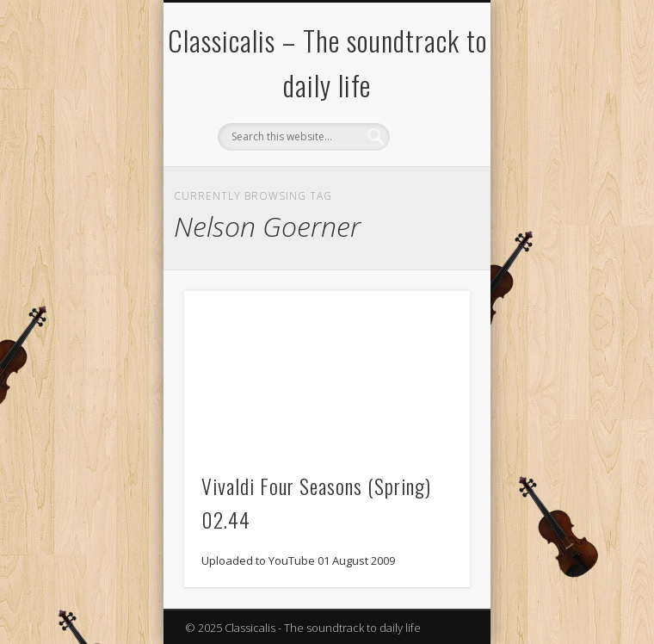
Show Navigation (428, 154)
